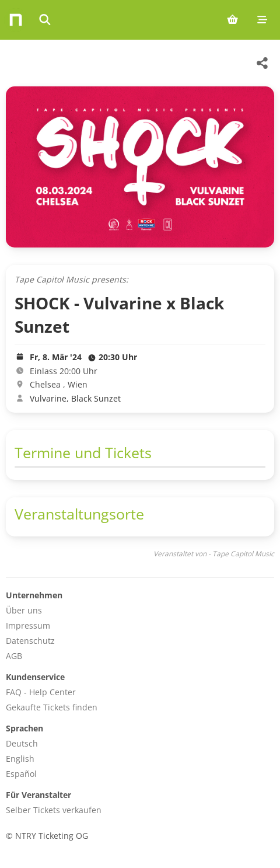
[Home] (16, 20)
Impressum (28, 625)
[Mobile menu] (262, 20)
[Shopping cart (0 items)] (232, 20)
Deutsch (22, 743)
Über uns (24, 610)
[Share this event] (262, 63)
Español (21, 774)
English (20, 759)
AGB (14, 656)
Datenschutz (30, 641)
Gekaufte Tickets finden (52, 707)
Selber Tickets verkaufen (54, 810)
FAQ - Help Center (41, 692)
